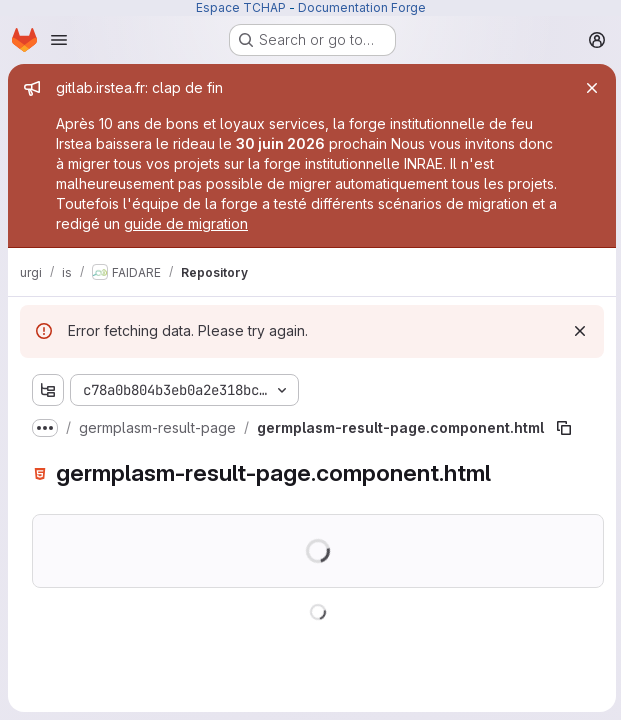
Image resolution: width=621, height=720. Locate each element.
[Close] (589, 88)
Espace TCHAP (241, 7)
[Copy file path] (564, 428)
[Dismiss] (577, 331)
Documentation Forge (362, 7)
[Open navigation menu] (59, 40)
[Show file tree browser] (48, 390)
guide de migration (186, 223)
